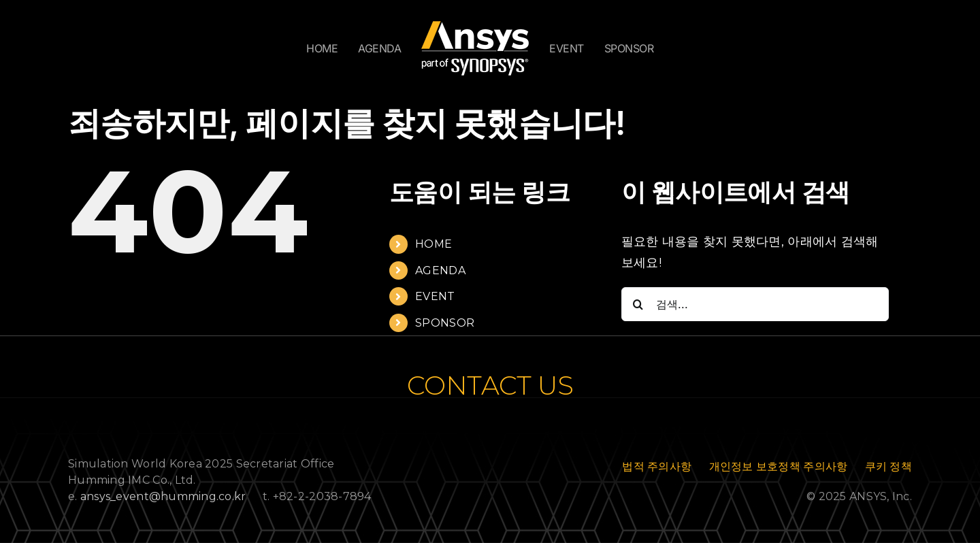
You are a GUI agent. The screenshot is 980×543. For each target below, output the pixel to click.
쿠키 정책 (888, 466)
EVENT (435, 296)
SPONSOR (445, 323)
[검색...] (755, 304)
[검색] (638, 304)
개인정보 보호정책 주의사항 (779, 466)
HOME (434, 244)
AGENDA (440, 270)
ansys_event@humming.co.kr (163, 496)
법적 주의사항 (657, 466)
